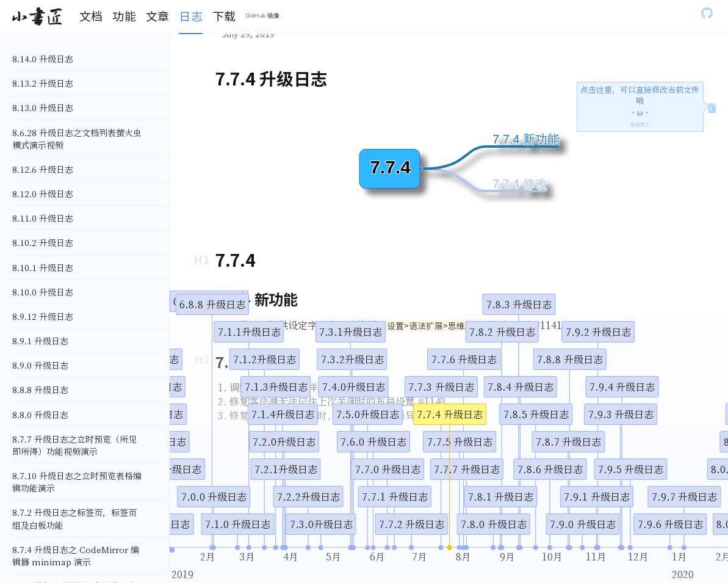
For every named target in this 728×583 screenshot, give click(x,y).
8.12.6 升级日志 (43, 169)
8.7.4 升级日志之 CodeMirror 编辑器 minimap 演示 (76, 556)
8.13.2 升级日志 (43, 83)
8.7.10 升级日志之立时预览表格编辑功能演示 (77, 482)
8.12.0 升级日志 (43, 194)
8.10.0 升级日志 (43, 292)
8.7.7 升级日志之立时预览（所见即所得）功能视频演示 (74, 445)
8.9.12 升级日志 (43, 316)
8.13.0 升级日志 (43, 107)
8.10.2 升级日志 (43, 242)
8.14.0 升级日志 (43, 59)
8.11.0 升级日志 (43, 218)
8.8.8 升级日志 (40, 389)
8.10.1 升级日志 (43, 267)
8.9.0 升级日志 (40, 365)
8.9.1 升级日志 (40, 341)
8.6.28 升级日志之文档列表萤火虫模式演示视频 (77, 139)
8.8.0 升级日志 (40, 415)
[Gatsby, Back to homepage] (37, 17)
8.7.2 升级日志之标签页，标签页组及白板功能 (74, 518)
